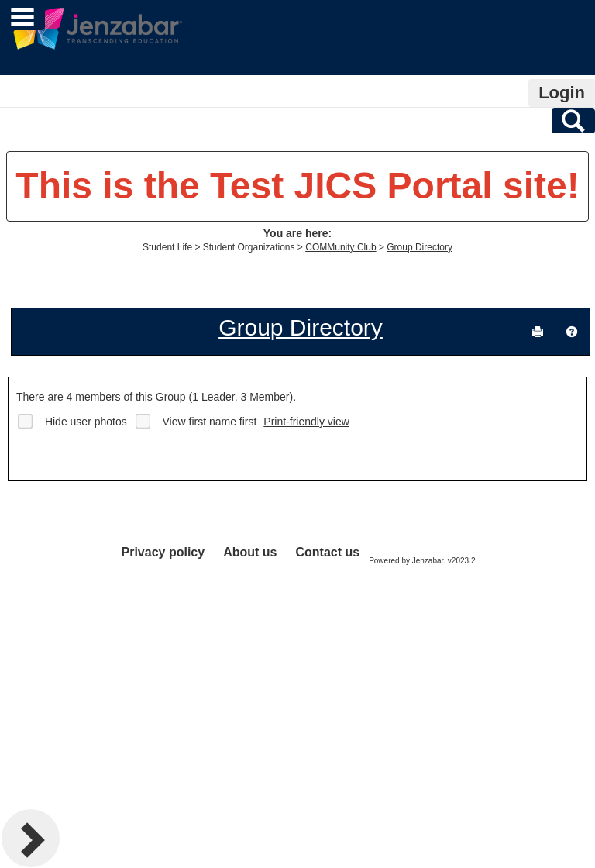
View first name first (210, 422)
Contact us (327, 552)
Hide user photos (86, 422)
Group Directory (420, 247)
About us (250, 552)
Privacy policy (163, 552)
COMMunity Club (340, 247)
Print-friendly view (306, 422)
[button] (572, 332)
